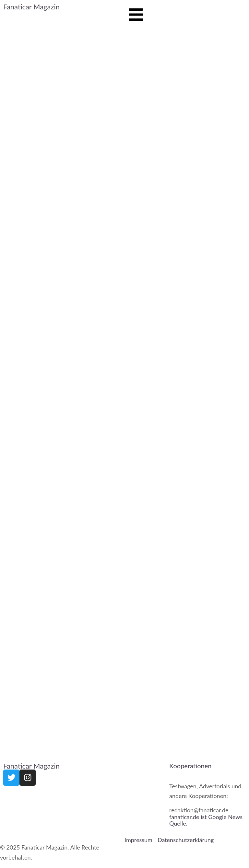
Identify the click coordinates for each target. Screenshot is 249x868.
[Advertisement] (62, 408)
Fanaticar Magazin (31, 7)
